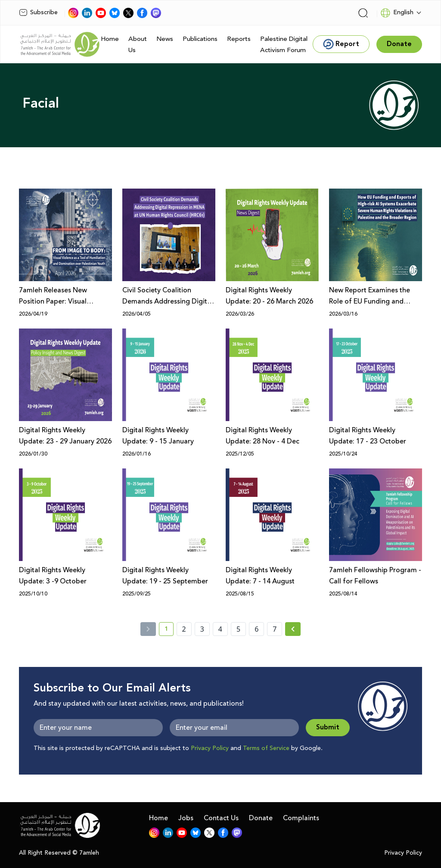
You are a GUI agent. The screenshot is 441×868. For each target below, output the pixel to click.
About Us (138, 45)
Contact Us (221, 818)
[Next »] (293, 629)
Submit (328, 727)
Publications (200, 39)
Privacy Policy (210, 748)
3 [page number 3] (202, 629)
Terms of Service (266, 748)
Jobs (186, 818)
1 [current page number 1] (169, 630)
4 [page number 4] (220, 629)
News (165, 39)
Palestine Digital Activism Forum (284, 45)
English (397, 13)
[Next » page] (293, 629)
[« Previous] (148, 629)
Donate (261, 818)
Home (110, 39)
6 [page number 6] (256, 629)
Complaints (301, 818)
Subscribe (38, 12)
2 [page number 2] (184, 629)
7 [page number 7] (275, 629)
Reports (239, 39)
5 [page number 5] (238, 629)
